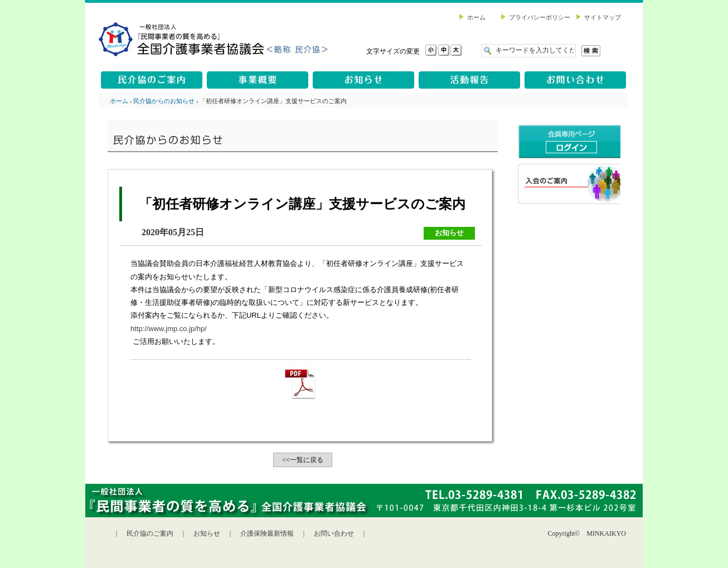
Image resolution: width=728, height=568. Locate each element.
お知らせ (207, 533)
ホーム (119, 101)
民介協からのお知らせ (164, 101)
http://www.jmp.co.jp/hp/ (169, 329)
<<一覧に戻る (303, 460)
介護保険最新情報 (267, 533)
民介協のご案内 (150, 533)
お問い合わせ (334, 533)
